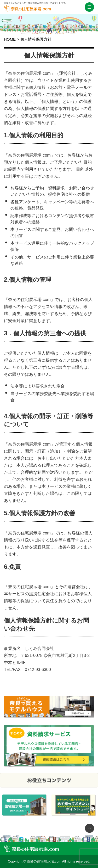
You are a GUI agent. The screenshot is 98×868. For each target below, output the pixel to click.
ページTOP (90, 828)
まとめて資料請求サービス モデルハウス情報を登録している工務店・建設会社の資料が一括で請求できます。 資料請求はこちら (49, 746)
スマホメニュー (89, 7)
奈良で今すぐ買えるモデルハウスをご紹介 (49, 711)
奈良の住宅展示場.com (35, 11)
